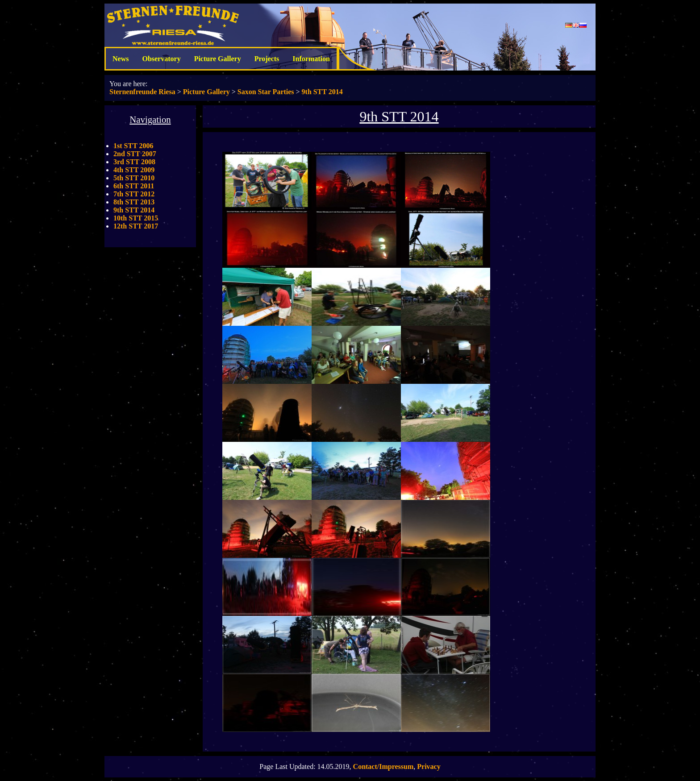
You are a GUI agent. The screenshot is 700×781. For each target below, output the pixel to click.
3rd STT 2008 (134, 162)
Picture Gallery (218, 59)
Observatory (161, 59)
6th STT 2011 (134, 186)
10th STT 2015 (136, 218)
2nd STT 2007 (135, 154)
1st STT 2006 (133, 146)
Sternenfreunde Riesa (142, 92)
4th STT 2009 (134, 170)
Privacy (429, 766)
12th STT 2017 (136, 226)
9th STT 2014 (322, 92)
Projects (267, 59)
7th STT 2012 (134, 194)
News (121, 59)
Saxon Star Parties (266, 92)
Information (311, 59)
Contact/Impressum (383, 766)
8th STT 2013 (134, 202)
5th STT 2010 (134, 178)
